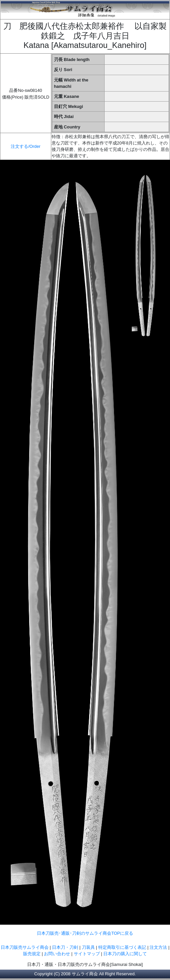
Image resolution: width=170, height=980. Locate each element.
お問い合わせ (57, 954)
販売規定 (33, 954)
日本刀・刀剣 (65, 947)
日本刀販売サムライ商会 (25, 947)
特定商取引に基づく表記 (122, 947)
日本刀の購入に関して (125, 954)
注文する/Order (25, 146)
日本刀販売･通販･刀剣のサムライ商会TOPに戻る (85, 933)
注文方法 (158, 947)
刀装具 (88, 947)
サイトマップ (87, 954)
